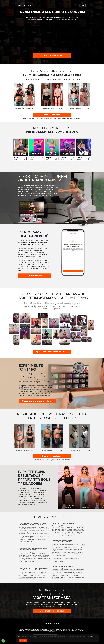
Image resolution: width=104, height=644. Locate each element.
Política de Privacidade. (88, 637)
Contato (55, 634)
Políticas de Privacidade (38, 634)
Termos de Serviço (48, 634)
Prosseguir (23, 641)
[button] (76, 511)
